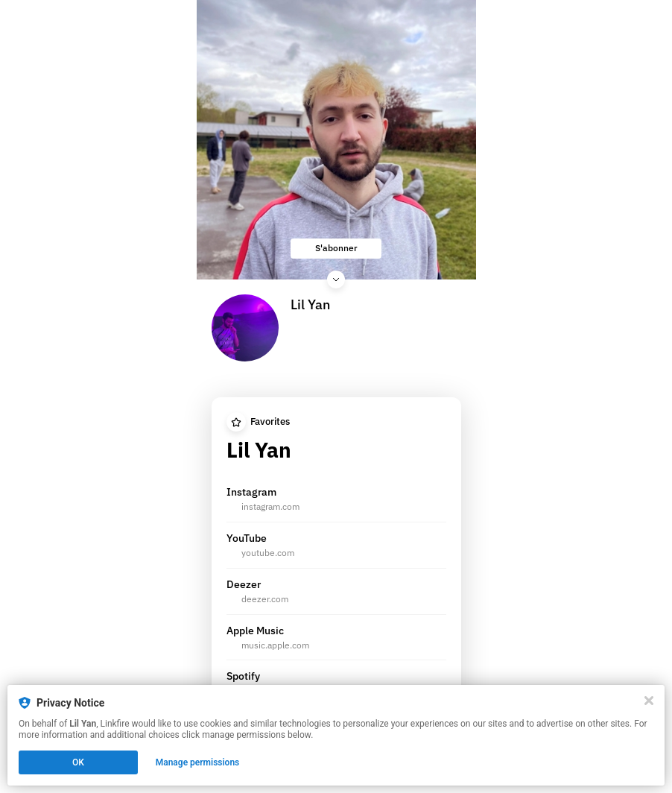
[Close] (649, 701)
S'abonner (336, 248)
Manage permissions (198, 762)
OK (78, 762)
